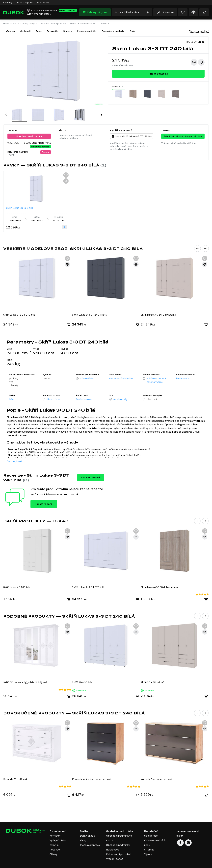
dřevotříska (87, 371)
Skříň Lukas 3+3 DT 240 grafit (90, 307)
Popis (39, 31)
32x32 (206, 864)
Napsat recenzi (91, 470)
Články (53, 846)
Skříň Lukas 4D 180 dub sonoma (160, 579)
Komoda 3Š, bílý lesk (15, 771)
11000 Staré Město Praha (37, 136)
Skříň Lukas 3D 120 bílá (20, 201)
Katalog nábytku (94, 12)
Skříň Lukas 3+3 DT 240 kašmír (159, 307)
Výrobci (149, 846)
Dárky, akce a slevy (88, 830)
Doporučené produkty (113, 31)
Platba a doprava (25, 2)
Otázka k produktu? (199, 31)
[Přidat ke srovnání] (194, 62)
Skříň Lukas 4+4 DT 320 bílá (88, 579)
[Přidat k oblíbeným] (201, 62)
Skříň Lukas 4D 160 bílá (17, 579)
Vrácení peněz (115, 850)
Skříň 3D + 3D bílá (82, 674)
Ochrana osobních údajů (155, 834)
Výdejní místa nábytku (58, 834)
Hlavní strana (10, 24)
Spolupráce (151, 827)
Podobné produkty (87, 31)
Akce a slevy (43, 2)
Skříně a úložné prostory (53, 24)
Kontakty (8, 2)
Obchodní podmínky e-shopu (119, 830)
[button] (6, 111)
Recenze (55, 841)
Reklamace (113, 841)
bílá (11, 392)
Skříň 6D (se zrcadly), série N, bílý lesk (25, 674)
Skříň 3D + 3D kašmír (153, 674)
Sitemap (149, 841)
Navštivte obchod (68, 10)
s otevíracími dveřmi (121, 371)
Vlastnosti (25, 31)
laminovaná (183, 371)
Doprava (68, 31)
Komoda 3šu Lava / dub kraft (158, 771)
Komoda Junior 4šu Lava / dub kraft (93, 771)
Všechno (10, 31)
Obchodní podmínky (118, 837)
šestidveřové (84, 392)
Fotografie (52, 31)
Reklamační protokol (118, 846)
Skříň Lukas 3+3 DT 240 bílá (19, 307)
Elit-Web (158, 865)
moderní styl (121, 392)
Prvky (132, 31)
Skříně (73, 24)
